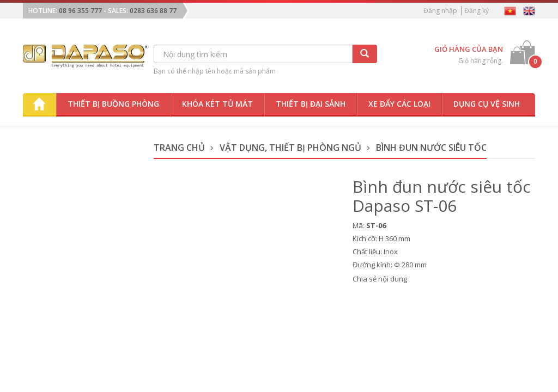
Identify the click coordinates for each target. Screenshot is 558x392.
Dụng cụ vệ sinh (487, 104)
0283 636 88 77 (153, 11)
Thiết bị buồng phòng (113, 104)
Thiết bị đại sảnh (311, 104)
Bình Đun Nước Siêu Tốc (431, 148)
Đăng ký (477, 11)
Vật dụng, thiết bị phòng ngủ (290, 148)
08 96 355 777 (80, 11)
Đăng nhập (440, 11)
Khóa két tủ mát (217, 104)
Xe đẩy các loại (399, 104)
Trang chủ (179, 148)
